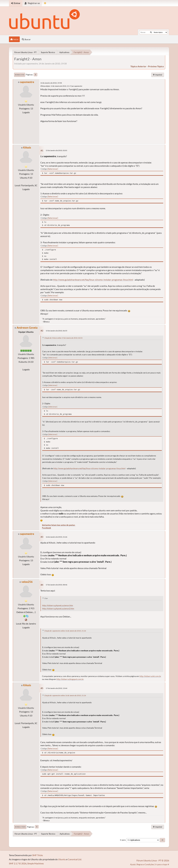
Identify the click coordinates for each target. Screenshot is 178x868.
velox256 (27, 582)
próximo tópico (156, 66)
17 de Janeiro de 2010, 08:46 (56, 585)
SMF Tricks (38, 855)
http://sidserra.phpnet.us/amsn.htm (58, 605)
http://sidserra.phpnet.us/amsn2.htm (58, 609)
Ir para (123, 840)
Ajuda (133, 864)
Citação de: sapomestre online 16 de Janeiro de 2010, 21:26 (65, 631)
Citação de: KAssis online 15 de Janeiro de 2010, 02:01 (63, 338)
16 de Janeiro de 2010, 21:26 (56, 537)
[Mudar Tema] (45, 3)
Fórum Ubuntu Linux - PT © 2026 (153, 860)
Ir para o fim (20, 75)
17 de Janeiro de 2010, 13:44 (56, 688)
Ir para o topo (20, 827)
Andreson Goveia (27, 328)
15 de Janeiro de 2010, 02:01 (56, 150)
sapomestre (27, 82)
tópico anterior (138, 66)
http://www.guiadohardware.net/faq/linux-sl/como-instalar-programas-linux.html (93, 280)
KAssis (27, 147)
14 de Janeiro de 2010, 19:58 (51, 83)
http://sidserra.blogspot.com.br (70, 679)
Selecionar (53, 169)
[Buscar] (151, 32)
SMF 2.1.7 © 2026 (18, 863)
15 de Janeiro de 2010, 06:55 (56, 331)
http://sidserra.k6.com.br (150, 676)
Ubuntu (62, 859)
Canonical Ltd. (75, 859)
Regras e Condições (145, 864)
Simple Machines (36, 863)
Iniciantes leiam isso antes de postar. (59, 525)
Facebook (47, 528)
